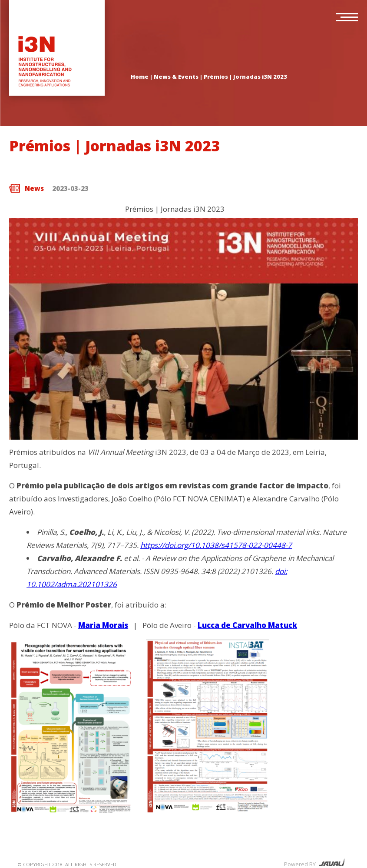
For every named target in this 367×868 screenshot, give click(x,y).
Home (140, 77)
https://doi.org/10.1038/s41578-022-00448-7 (216, 545)
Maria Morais (103, 625)
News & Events (176, 77)
